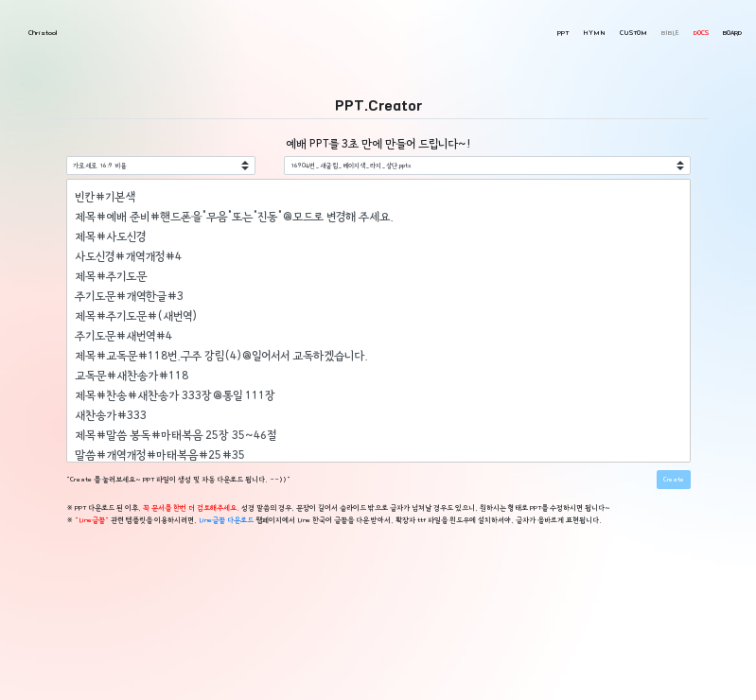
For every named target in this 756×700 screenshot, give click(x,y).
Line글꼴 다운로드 (226, 520)
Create (674, 480)
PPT (563, 33)
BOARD (732, 33)
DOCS (701, 33)
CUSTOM (633, 33)
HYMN (594, 33)
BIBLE (670, 33)
